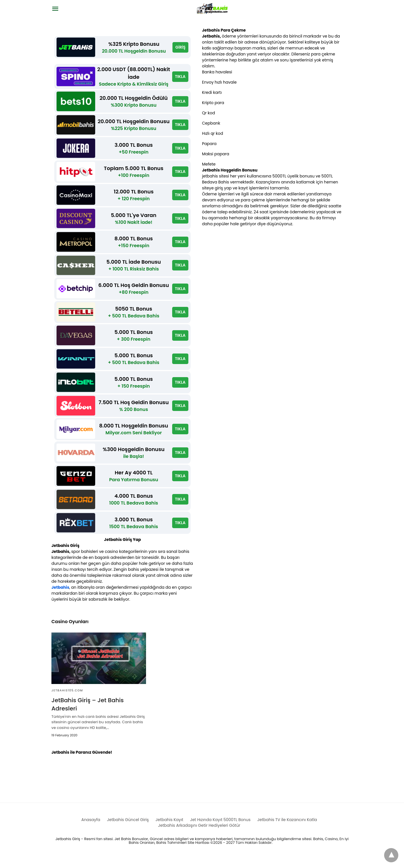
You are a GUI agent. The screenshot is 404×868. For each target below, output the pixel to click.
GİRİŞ (180, 47)
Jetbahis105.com (67, 700)
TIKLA (180, 77)
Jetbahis (60, 597)
